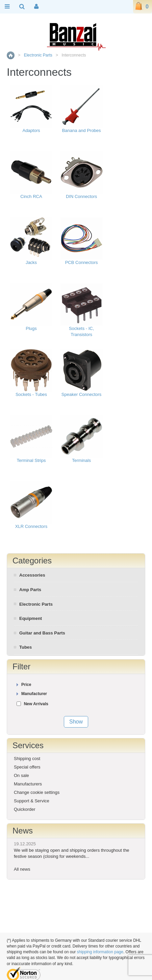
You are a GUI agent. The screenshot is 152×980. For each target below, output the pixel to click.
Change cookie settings (37, 792)
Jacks (31, 262)
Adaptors (31, 130)
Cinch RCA (31, 196)
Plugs (31, 328)
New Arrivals (36, 704)
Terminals (81, 460)
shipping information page (100, 952)
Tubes (26, 647)
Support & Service (32, 801)
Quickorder (25, 809)
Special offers (27, 767)
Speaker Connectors (82, 394)
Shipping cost (27, 759)
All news (22, 869)
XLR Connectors (31, 526)
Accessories (32, 575)
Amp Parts (30, 590)
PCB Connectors (82, 262)
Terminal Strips (31, 460)
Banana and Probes (82, 130)
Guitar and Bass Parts (42, 633)
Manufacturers (28, 784)
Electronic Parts (38, 55)
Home (11, 55)
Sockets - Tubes (31, 394)
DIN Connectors (81, 196)
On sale (21, 775)
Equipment (31, 618)
